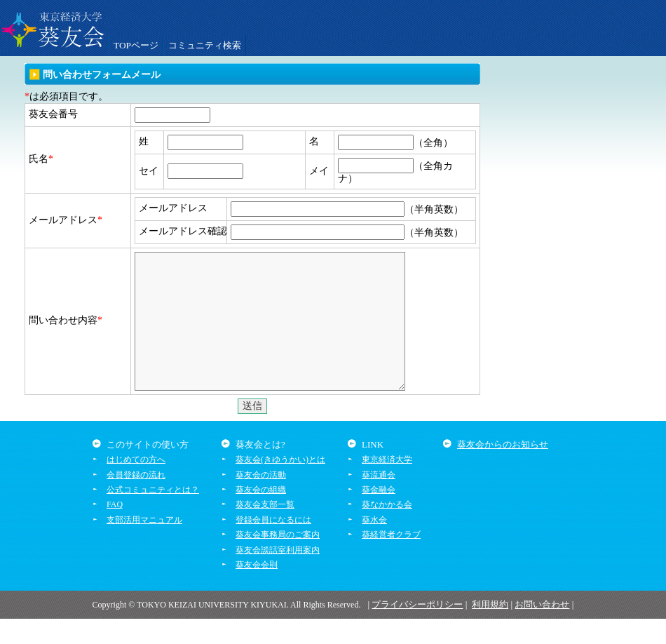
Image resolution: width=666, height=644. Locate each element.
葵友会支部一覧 (265, 530)
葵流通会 (379, 500)
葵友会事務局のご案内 (278, 560)
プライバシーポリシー (417, 630)
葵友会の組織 (261, 515)
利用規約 (490, 630)
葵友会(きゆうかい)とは (280, 485)
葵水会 (374, 545)
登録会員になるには (273, 545)
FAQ (115, 530)
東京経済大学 (387, 485)
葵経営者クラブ (391, 560)
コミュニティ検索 (205, 45)
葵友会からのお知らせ (503, 470)
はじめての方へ (136, 485)
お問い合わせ (542, 630)
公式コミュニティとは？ (153, 515)
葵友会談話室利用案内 (278, 575)
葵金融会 (379, 515)
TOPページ (136, 45)
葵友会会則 (257, 590)
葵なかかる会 (387, 530)
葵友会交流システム (53, 28)
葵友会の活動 (261, 500)
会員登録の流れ (136, 500)
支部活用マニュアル (144, 545)
